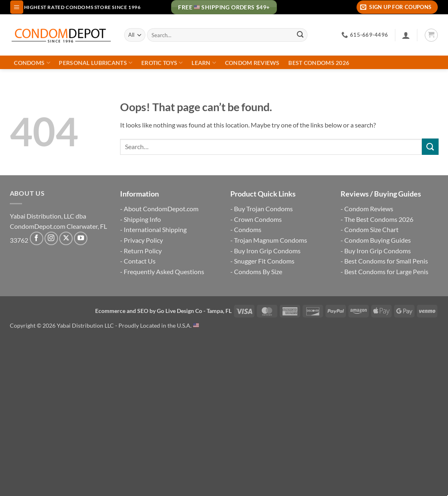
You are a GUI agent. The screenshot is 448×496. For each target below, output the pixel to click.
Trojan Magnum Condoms (271, 240)
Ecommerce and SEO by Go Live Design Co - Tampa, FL (163, 311)
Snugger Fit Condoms (264, 261)
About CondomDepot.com (161, 209)
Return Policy (143, 251)
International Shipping (155, 229)
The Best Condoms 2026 (379, 219)
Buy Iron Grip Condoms (267, 251)
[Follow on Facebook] (37, 238)
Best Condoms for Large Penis (386, 271)
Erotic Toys (162, 63)
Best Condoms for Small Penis (386, 261)
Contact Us (140, 261)
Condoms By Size (258, 271)
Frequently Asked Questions (164, 271)
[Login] (406, 35)
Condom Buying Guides (378, 240)
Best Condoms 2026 (319, 63)
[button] (17, 7)
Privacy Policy (143, 240)
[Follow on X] (66, 238)
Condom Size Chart (371, 229)
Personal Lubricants (96, 63)
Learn (204, 63)
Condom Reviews (252, 63)
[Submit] (300, 35)
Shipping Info (142, 219)
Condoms (32, 63)
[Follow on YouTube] (81, 238)
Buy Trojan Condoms (263, 209)
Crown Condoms (258, 219)
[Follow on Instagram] (51, 238)
